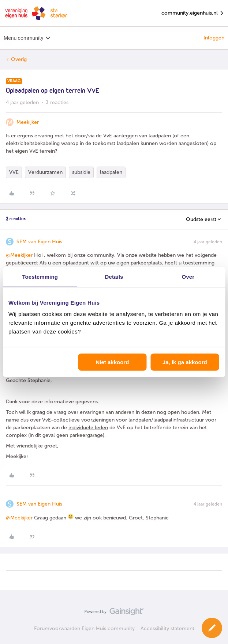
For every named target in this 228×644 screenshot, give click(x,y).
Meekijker (28, 122)
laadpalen (111, 172)
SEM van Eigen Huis (39, 242)
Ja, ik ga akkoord (185, 362)
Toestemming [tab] (40, 276)
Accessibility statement (167, 628)
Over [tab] (188, 276)
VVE (14, 172)
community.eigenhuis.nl (193, 13)
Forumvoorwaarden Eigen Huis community (84, 628)
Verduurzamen (45, 172)
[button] (212, 628)
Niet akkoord (112, 362)
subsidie (81, 172)
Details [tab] (114, 276)
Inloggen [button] (214, 38)
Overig (19, 59)
